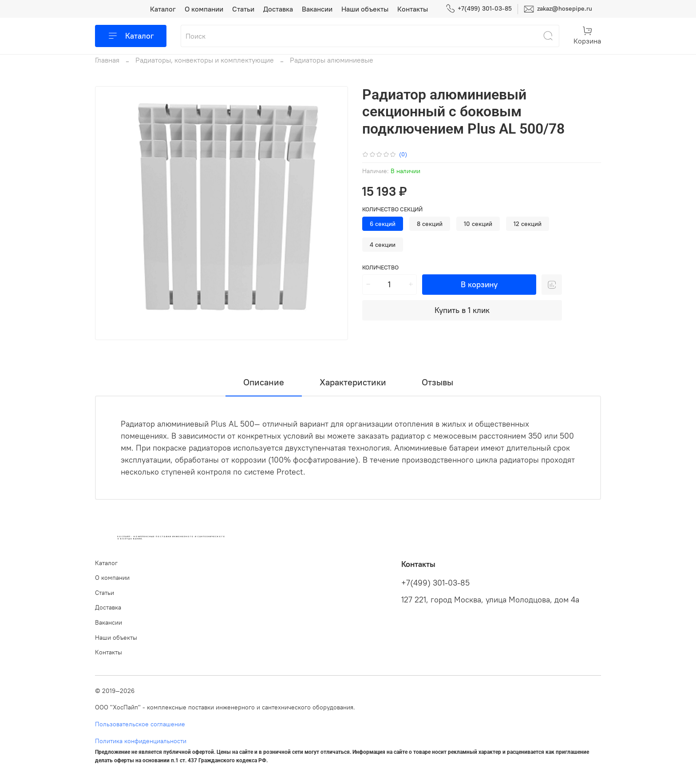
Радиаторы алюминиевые (332, 60)
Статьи (243, 9)
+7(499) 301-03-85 (479, 9)
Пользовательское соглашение (140, 724)
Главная (107, 60)
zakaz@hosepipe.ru (558, 9)
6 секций (383, 224)
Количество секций (392, 209)
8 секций (430, 224)
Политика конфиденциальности (141, 741)
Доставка (278, 9)
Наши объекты (365, 9)
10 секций (478, 224)
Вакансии (317, 9)
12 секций (528, 224)
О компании (204, 9)
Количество (380, 267)
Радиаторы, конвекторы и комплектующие (205, 60)
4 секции (383, 245)
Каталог (163, 9)
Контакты (413, 9)
